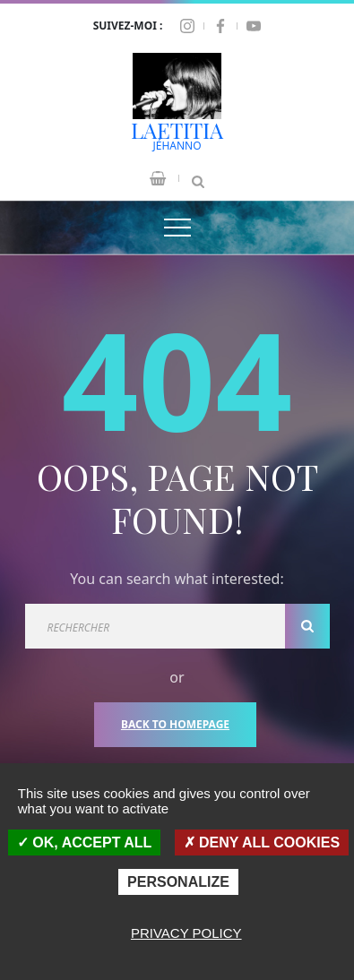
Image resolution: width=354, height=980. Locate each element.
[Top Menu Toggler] (177, 228)
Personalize (178, 882)
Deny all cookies (262, 842)
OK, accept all (84, 842)
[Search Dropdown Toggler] (198, 178)
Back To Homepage (175, 724)
